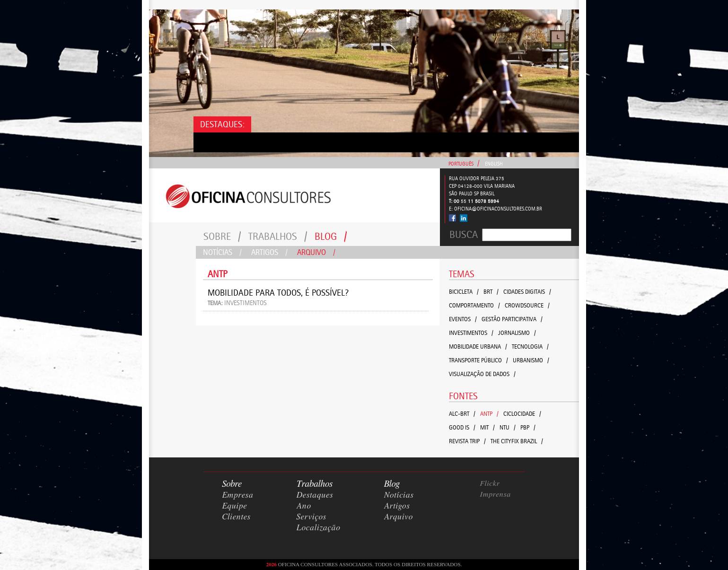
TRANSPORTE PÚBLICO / (478, 360)
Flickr (490, 483)
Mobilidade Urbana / (478, 346)
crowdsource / (527, 305)
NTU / (508, 427)
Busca (464, 235)
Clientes (237, 517)
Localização (319, 528)
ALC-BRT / (462, 414)
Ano (304, 506)
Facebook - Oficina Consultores (453, 218)
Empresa (238, 495)
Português (461, 164)
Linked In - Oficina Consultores (463, 218)
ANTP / (489, 414)
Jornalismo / (517, 333)
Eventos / (463, 319)
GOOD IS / (462, 427)
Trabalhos (278, 236)
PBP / (528, 427)
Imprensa (496, 494)
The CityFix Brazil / (517, 441)
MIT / (487, 427)
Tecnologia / (530, 346)
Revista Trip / (467, 441)
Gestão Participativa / (512, 319)
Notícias (222, 252)
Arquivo (316, 252)
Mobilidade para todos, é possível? (278, 293)
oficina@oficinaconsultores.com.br (498, 209)
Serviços (311, 517)
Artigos (269, 252)
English (494, 164)
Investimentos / (471, 333)
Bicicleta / (464, 292)
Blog (331, 236)
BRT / (491, 292)
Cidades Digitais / (527, 292)
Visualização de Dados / (482, 374)
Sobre (222, 236)
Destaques (315, 495)
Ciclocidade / (522, 414)
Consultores (294, 195)
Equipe (235, 506)
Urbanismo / (531, 360)
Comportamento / (474, 305)
